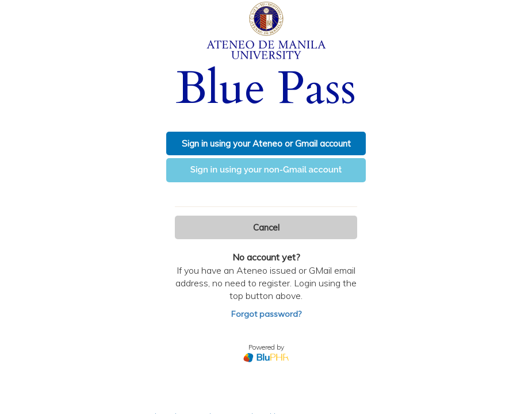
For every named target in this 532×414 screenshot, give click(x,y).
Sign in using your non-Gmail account (266, 170)
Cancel (266, 227)
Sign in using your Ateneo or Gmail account (266, 143)
